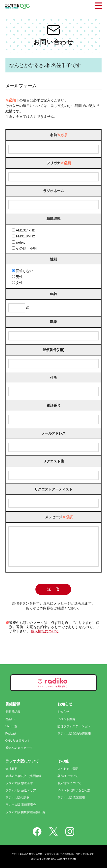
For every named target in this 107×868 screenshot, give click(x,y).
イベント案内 (66, 719)
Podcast (11, 734)
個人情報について (45, 639)
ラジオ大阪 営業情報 (71, 798)
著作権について (68, 776)
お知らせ (63, 712)
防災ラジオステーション (74, 726)
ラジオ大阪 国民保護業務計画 (25, 812)
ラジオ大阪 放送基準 (19, 783)
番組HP (11, 719)
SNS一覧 (12, 726)
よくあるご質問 (68, 769)
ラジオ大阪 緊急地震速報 (74, 734)
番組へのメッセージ (19, 748)
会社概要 (11, 769)
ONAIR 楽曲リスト (18, 741)
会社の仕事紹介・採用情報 (23, 776)
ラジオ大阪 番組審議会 (21, 805)
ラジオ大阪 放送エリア (21, 790)
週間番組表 (13, 712)
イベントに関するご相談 (74, 790)
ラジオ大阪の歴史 (17, 798)
